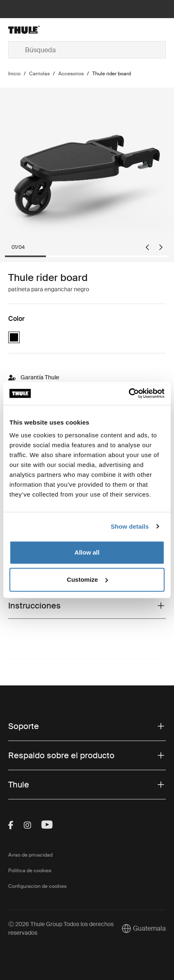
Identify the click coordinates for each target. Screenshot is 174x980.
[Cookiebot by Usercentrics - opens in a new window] (129, 393)
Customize (87, 579)
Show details (130, 526)
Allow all (87, 552)
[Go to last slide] (147, 247)
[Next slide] (161, 247)
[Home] (34, 30)
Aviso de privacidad (30, 855)
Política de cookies (30, 871)
